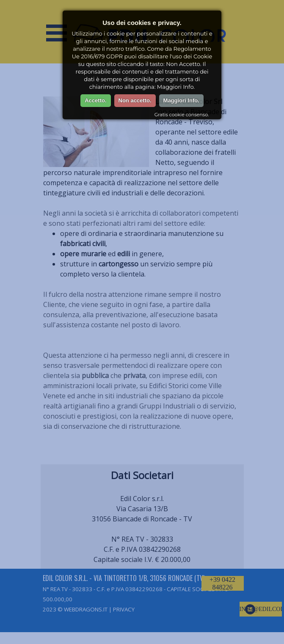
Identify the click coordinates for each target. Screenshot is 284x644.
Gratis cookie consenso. (182, 115)
